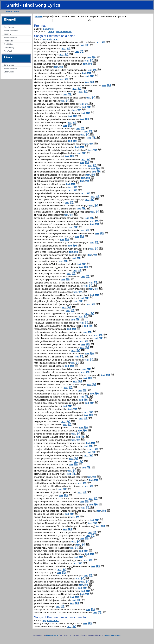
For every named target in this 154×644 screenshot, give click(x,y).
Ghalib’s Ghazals (11, 30)
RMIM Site (8, 41)
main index (48, 29)
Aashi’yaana (9, 27)
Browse (38, 16)
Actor (51, 31)
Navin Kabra (52, 635)
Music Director (64, 31)
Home (9, 12)
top (44, 39)
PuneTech (8, 51)
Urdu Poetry (9, 48)
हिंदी (103, 42)
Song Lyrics (9, 65)
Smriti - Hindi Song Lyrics (33, 5)
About (17, 12)
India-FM (7, 34)
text (98, 42)
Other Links (9, 72)
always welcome (113, 635)
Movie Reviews (10, 37)
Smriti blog (8, 44)
